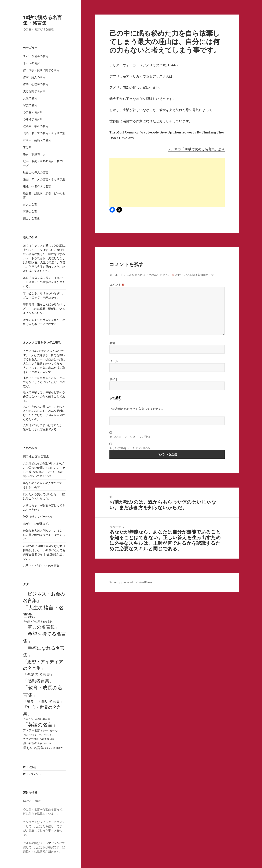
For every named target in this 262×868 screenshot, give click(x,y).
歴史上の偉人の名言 (36, 172)
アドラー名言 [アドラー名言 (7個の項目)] (31, 730)
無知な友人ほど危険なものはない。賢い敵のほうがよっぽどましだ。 (44, 535)
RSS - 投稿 (29, 767)
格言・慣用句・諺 (34, 154)
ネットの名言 (31, 63)
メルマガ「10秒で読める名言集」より (196, 149)
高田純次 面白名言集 (36, 456)
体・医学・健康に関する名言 (41, 70)
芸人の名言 (30, 204)
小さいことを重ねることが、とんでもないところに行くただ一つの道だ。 (44, 382)
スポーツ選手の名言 (36, 56)
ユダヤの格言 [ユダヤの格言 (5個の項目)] (31, 739)
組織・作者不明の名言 (37, 186)
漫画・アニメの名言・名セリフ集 (44, 179)
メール (114, 361)
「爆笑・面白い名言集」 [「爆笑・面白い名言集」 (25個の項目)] (43, 701)
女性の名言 (30, 98)
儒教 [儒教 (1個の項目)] (52, 739)
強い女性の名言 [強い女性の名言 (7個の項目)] (33, 743)
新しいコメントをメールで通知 (130, 437)
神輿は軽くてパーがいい (38, 517)
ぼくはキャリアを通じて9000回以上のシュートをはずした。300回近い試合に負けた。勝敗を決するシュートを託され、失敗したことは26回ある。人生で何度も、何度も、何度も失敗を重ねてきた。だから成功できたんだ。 (44, 258)
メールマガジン (50, 843)
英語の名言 (30, 211)
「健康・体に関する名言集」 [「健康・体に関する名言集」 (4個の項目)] (39, 621)
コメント (117, 285)
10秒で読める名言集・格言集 (42, 20)
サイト (114, 379)
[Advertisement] (167, 182)
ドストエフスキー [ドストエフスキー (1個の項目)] (31, 735)
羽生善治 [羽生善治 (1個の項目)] (49, 748)
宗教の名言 (30, 105)
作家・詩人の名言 (34, 77)
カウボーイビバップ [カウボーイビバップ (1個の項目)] (49, 731)
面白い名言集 (31, 218)
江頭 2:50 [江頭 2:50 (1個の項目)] (47, 743)
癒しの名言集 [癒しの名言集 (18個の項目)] (34, 748)
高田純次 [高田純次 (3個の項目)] (58, 748)
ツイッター (47, 822)
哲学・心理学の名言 (36, 84)
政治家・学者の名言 (36, 126)
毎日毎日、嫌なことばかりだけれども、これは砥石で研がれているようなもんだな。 (44, 309)
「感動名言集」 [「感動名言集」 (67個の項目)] (38, 680)
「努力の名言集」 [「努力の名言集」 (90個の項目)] (41, 627)
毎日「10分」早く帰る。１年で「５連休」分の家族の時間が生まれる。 (44, 282)
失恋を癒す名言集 (34, 91)
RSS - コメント (32, 774)
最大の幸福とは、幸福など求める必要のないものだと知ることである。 (44, 396)
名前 (112, 343)
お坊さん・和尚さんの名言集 (41, 566)
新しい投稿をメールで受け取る (130, 448)
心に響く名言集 (33, 112)
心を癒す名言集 (33, 119)
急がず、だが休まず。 (37, 524)
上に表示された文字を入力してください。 (137, 409)
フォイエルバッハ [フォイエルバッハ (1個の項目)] (47, 735)
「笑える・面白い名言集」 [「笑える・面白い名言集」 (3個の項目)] (38, 719)
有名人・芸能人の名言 (37, 140)
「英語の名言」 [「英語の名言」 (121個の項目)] (40, 725)
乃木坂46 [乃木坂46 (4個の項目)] (45, 739)
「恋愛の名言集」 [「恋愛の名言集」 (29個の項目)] (38, 674)
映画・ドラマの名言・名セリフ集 (44, 133)
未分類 (27, 147)
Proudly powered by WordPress (131, 582)
